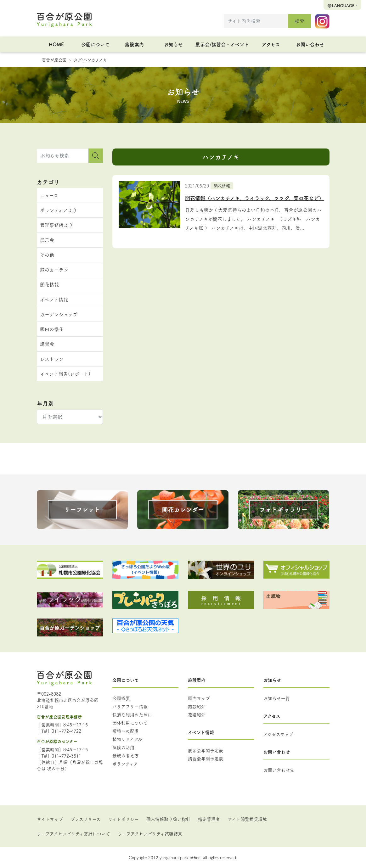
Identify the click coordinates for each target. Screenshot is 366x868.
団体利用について (130, 723)
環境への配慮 (126, 731)
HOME (56, 44)
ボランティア (125, 764)
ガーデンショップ (59, 314)
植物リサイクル (127, 739)
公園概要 (121, 698)
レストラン (52, 359)
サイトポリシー (124, 819)
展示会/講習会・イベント (222, 44)
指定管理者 (209, 819)
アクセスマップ (278, 734)
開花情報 (222, 186)
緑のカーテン (54, 269)
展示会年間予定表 (206, 750)
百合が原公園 (54, 59)
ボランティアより (59, 210)
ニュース (49, 195)
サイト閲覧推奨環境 (247, 819)
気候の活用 (123, 747)
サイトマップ (50, 819)
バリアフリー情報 (130, 706)
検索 (300, 21)
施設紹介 (197, 706)
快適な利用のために (132, 714)
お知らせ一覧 (277, 698)
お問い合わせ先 (279, 770)
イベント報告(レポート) (65, 374)
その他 (47, 255)
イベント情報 (54, 299)
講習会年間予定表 (206, 759)
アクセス (271, 44)
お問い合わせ (310, 44)
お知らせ (173, 44)
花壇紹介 (197, 714)
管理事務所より (56, 225)
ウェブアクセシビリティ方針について (73, 833)
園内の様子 (52, 329)
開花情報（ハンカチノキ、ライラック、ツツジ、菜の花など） (254, 198)
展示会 (47, 240)
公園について (95, 44)
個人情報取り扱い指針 (168, 819)
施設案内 (134, 44)
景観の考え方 (126, 755)
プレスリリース (86, 819)
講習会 (47, 344)
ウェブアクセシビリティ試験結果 (150, 833)
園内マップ (199, 698)
